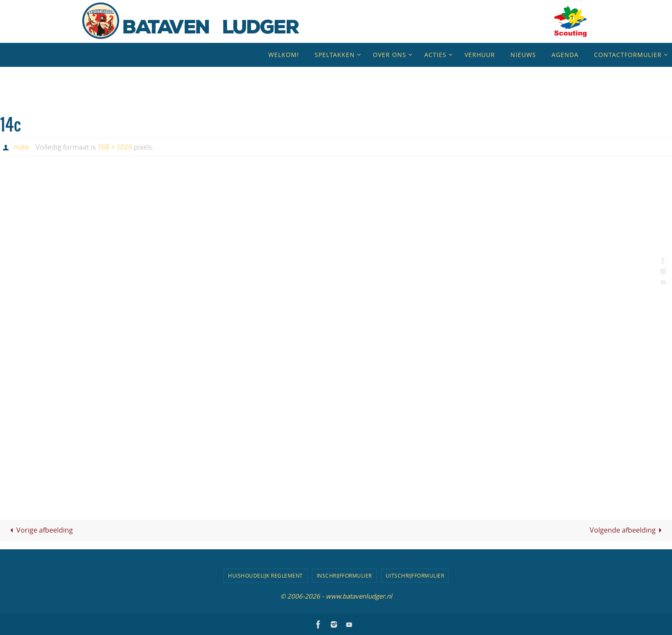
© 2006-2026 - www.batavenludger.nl (336, 596)
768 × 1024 (115, 147)
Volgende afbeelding (627, 530)
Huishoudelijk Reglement (265, 575)
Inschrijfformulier (344, 575)
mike (21, 147)
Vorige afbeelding (40, 530)
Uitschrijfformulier (415, 575)
